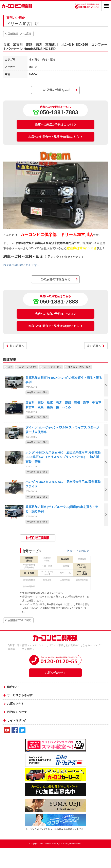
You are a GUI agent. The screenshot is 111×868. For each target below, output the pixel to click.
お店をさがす (16, 704)
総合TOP (13, 687)
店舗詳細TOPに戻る (19, 34)
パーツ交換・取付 (53, 367)
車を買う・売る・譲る (79, 367)
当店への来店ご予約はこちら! (55, 125)
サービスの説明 (80, 551)
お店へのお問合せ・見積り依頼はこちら (55, 137)
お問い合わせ (56, 673)
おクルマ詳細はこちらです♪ (21, 265)
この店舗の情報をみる (55, 90)
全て (10, 367)
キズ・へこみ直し (28, 367)
